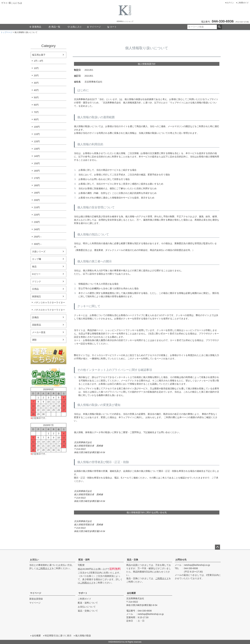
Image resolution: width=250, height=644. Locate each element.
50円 (36, 97)
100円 (37, 127)
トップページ (7, 32)
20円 (36, 76)
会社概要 (131, 593)
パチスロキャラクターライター (49, 310)
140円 (37, 156)
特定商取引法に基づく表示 (58, 636)
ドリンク (37, 281)
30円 (36, 83)
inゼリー (36, 274)
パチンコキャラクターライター (49, 302)
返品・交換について (88, 611)
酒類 (34, 340)
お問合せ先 (181, 560)
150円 (37, 163)
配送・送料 (84, 560)
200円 (37, 200)
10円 (36, 68)
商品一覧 (54, 27)
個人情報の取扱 (83, 636)
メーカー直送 (39, 332)
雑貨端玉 (37, 296)
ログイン (230, 3)
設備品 (35, 317)
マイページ (94, 27)
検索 (219, 27)
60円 (36, 105)
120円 (37, 141)
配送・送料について (88, 603)
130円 (37, 149)
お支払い (34, 560)
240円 (37, 229)
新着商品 (35, 27)
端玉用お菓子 (39, 55)
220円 (37, 215)
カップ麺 (37, 259)
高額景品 (37, 325)
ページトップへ (217, 547)
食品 (34, 266)
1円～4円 (38, 61)
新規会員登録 (36, 599)
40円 (36, 90)
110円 (37, 134)
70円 (36, 112)
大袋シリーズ (39, 252)
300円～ (38, 244)
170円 (37, 178)
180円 (37, 185)
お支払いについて (87, 607)
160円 (37, 171)
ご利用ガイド (243, 3)
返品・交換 (132, 560)
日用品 (35, 289)
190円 (37, 193)
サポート (83, 593)
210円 (37, 207)
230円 (37, 222)
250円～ (38, 237)
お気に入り (75, 27)
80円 (36, 119)
